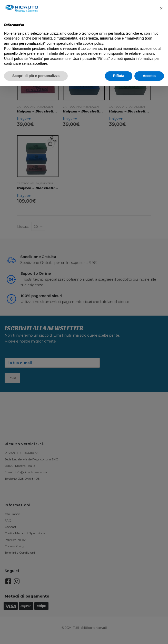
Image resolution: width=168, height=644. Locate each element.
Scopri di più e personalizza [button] (36, 76)
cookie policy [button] (93, 43)
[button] (161, 8)
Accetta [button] (149, 76)
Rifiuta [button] (119, 76)
